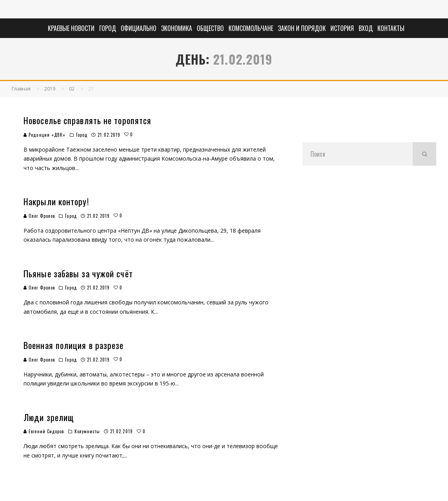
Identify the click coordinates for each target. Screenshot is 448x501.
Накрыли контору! (56, 201)
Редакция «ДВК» (45, 135)
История (342, 28)
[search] (424, 154)
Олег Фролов (39, 216)
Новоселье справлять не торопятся (87, 120)
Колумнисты (87, 431)
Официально (139, 28)
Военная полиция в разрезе (74, 345)
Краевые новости (71, 28)
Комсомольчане (251, 28)
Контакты (391, 28)
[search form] (358, 154)
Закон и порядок (302, 28)
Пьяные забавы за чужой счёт (78, 273)
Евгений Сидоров (44, 431)
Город (108, 28)
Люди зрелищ (49, 417)
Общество (210, 28)
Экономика (177, 28)
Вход (366, 28)
